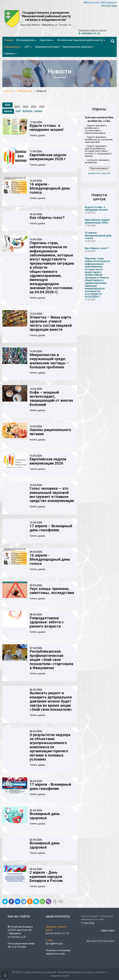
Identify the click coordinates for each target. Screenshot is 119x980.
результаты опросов (99, 173)
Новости (41, 91)
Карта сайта (108, 931)
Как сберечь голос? (97, 248)
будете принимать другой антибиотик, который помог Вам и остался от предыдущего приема (98, 151)
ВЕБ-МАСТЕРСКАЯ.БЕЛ (100, 941)
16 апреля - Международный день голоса (98, 235)
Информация (25, 91)
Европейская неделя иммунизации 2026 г (97, 221)
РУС (103, 6)
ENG (114, 6)
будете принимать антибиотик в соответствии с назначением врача (96, 129)
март (18, 111)
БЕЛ (109, 6)
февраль (28, 111)
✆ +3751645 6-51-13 (89, 34)
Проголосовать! (99, 168)
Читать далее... (38, 135)
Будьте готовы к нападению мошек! (96, 209)
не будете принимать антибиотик (97, 161)
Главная (8, 91)
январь (38, 111)
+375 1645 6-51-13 (57, 933)
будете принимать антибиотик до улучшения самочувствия (99, 140)
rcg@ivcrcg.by (54, 944)
